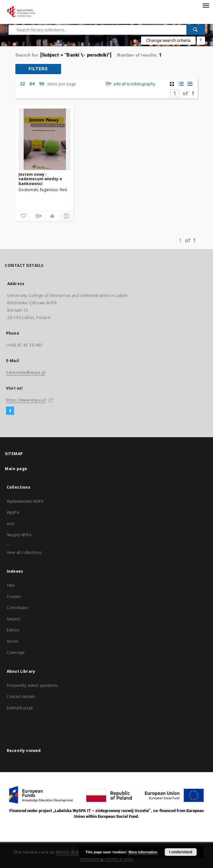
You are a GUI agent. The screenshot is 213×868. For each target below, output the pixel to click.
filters (38, 69)
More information (143, 852)
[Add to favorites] (23, 216)
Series (12, 641)
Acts (11, 524)
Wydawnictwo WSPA (25, 501)
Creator (14, 597)
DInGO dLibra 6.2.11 (76, 852)
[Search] (196, 30)
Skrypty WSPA (19, 535)
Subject (13, 619)
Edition (13, 630)
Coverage (16, 652)
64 (32, 84)
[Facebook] (10, 411)
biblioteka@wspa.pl (26, 372)
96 (42, 84)
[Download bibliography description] (38, 216)
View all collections (24, 552)
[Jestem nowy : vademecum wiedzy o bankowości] (45, 139)
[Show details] (66, 216)
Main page (16, 469)
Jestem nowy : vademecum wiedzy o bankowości (40, 179)
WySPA (13, 512)
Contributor (18, 608)
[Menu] (206, 5)
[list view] (190, 84)
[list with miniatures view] (181, 84)
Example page (20, 708)
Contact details (21, 697)
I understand (181, 852)
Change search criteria (168, 40)
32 (22, 84)
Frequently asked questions (32, 685)
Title (11, 585)
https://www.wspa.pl (26, 400)
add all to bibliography (130, 84)
